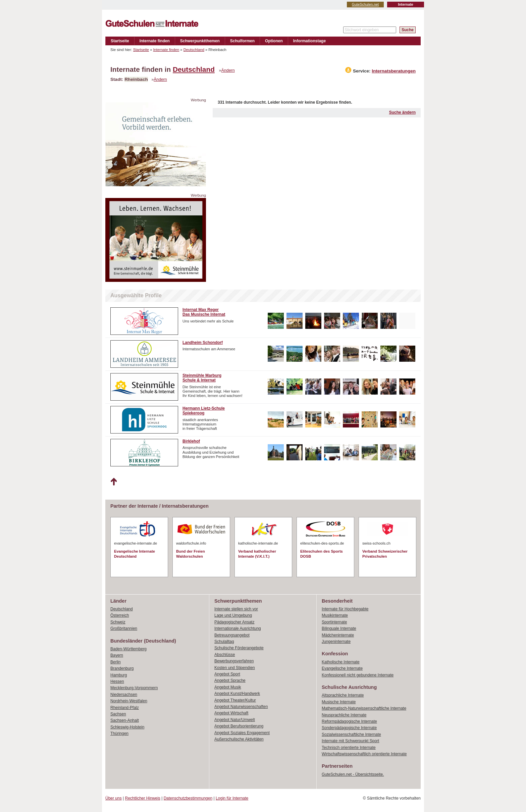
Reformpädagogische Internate (349, 721)
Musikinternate (335, 615)
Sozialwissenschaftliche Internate (351, 734)
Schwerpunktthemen (200, 41)
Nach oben (114, 482)
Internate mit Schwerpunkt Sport (350, 741)
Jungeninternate (336, 642)
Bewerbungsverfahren (234, 661)
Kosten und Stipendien (235, 668)
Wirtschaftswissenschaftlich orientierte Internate (364, 754)
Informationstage (309, 41)
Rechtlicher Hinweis (143, 798)
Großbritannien (124, 628)
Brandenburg (122, 668)
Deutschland (194, 50)
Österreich (120, 615)
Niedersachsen (124, 695)
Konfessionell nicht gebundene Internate (358, 675)
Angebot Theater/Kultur (235, 700)
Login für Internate (232, 798)
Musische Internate (339, 702)
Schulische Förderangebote (239, 648)
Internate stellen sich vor (236, 609)
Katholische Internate (341, 662)
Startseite (120, 41)
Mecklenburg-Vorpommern (134, 688)
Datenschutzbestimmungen (188, 798)
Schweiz (118, 622)
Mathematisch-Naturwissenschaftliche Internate (364, 708)
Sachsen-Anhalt (125, 720)
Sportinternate (334, 622)
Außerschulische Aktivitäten (239, 739)
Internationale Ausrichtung (238, 628)
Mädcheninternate (338, 635)
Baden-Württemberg (128, 649)
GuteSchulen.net (365, 4)
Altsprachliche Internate (343, 695)
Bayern (117, 655)
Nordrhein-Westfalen (129, 701)
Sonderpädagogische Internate (349, 728)
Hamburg (119, 675)
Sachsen (118, 714)
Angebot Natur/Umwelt (235, 720)
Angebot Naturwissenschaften (241, 707)
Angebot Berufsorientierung (239, 726)
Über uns (114, 798)
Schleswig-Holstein (127, 727)
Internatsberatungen (394, 71)
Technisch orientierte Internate (349, 748)
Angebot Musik (228, 687)
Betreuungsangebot (232, 635)
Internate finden (155, 41)
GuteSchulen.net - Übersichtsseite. (353, 774)
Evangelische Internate (342, 668)
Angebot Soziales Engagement (242, 733)
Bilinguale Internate (339, 628)
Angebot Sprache (230, 680)
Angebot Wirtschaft (231, 713)
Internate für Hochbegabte (345, 609)
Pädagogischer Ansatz (234, 622)
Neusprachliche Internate (344, 715)
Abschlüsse (225, 655)
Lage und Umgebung (233, 615)
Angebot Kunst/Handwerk (237, 694)
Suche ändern (402, 112)
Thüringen (119, 733)
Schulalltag (224, 642)
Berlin (116, 662)
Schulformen (242, 41)
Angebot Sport (227, 674)
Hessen (117, 681)
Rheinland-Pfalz (125, 708)
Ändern (228, 70)
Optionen (274, 41)
